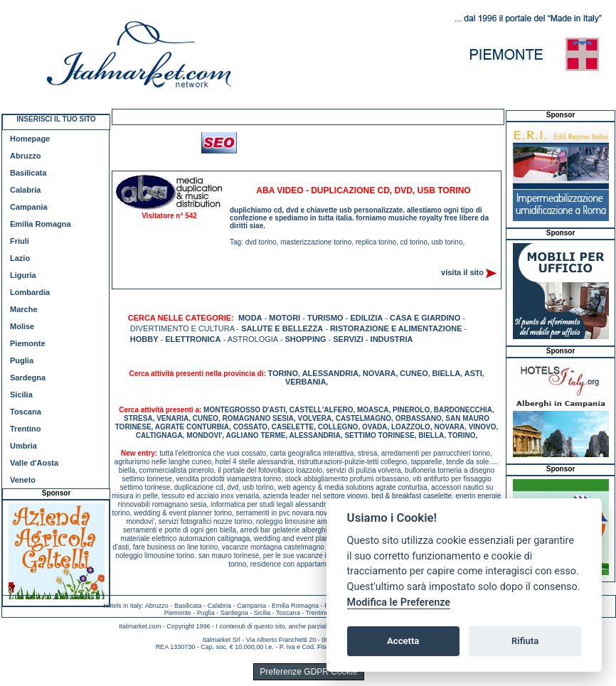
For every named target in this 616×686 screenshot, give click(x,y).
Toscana (26, 412)
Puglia (22, 360)
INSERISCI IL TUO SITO (56, 119)
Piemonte (28, 343)
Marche (24, 309)
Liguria (23, 275)
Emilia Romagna (41, 224)
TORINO (283, 373)
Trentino (25, 429)
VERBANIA (306, 382)
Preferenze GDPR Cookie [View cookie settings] (308, 672)
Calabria (25, 190)
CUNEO (414, 373)
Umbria (23, 446)
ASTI (473, 373)
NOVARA (379, 373)
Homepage (30, 139)
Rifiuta (525, 641)
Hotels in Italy (122, 606)
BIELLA (446, 373)
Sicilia (21, 395)
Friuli (20, 241)
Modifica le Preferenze (399, 602)
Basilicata (28, 173)
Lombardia (30, 292)
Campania (29, 207)
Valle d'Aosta (34, 463)
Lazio (20, 258)
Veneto (23, 480)
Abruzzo (25, 156)
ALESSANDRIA (330, 373)
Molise (22, 326)
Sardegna (28, 377)
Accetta (403, 641)
